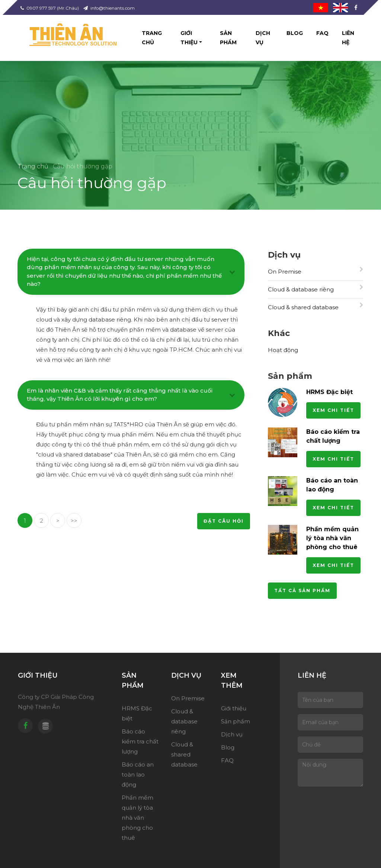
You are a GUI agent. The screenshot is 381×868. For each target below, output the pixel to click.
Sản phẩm (228, 38)
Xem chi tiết (333, 412)
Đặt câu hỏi (224, 521)
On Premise (316, 271)
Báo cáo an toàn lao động (138, 775)
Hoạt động (283, 350)
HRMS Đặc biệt (329, 393)
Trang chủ (152, 38)
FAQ (322, 33)
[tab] (131, 274)
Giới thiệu (189, 38)
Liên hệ (348, 38)
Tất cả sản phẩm (302, 592)
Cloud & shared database (316, 306)
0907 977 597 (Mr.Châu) (50, 8)
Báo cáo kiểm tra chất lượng (140, 741)
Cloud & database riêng (316, 289)
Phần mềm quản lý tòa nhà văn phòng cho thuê (332, 540)
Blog (295, 33)
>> (74, 521)
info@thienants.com (109, 8)
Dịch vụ (263, 38)
